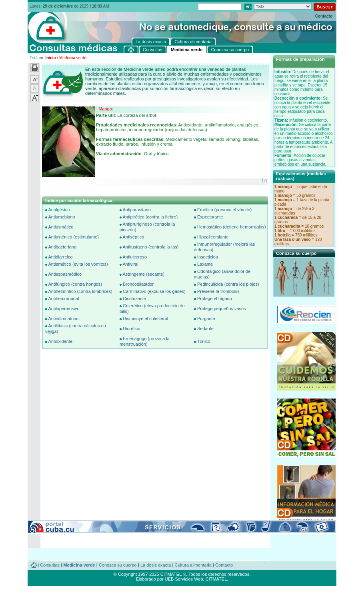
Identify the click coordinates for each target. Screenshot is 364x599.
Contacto (324, 16)
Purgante (206, 319)
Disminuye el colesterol (145, 319)
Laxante (205, 264)
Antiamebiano (61, 217)
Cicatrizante (134, 298)
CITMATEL (216, 579)
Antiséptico (133, 237)
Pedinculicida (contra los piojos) (228, 284)
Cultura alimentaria (193, 565)
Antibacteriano (62, 247)
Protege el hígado (215, 298)
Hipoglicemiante (213, 237)
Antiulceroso (135, 257)
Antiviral (130, 264)
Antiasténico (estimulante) (73, 237)
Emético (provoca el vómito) (224, 210)
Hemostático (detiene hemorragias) (232, 227)
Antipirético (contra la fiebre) (150, 217)
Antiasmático (61, 227)
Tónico (204, 341)
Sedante (205, 329)
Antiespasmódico (65, 274)
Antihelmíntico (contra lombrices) (80, 291)
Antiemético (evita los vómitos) (78, 264)
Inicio (50, 58)
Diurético (131, 329)
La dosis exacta (156, 565)
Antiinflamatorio (63, 319)
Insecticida (208, 257)
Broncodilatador (138, 284)
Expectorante (210, 217)
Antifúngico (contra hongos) (75, 284)
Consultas (50, 565)
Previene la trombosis (218, 291)
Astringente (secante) (143, 274)
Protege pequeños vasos (222, 309)
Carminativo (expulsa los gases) (154, 291)
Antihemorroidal (63, 298)
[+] (264, 181)
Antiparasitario (136, 210)
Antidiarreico (60, 257)
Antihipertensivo (64, 309)
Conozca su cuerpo (118, 565)
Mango (105, 109)
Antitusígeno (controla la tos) (150, 247)
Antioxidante (60, 341)
